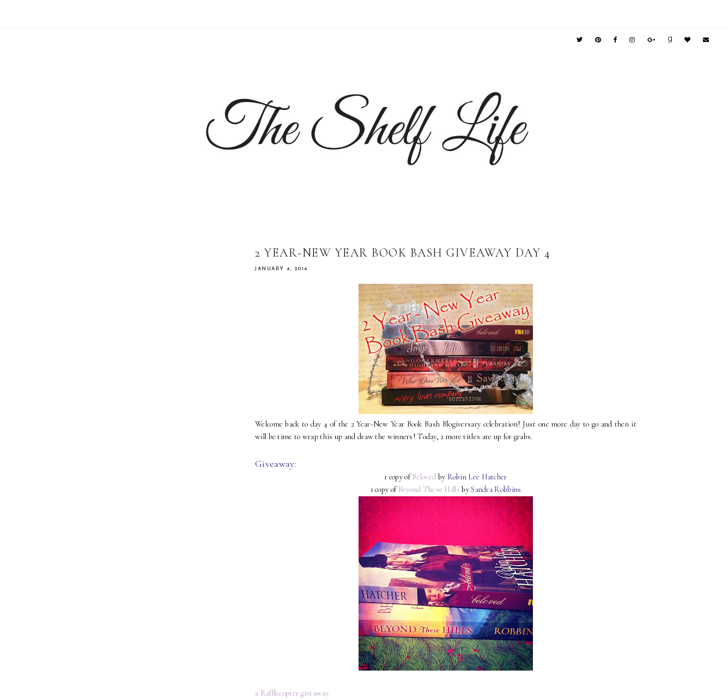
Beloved (424, 477)
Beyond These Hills (429, 489)
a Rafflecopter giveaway (292, 693)
